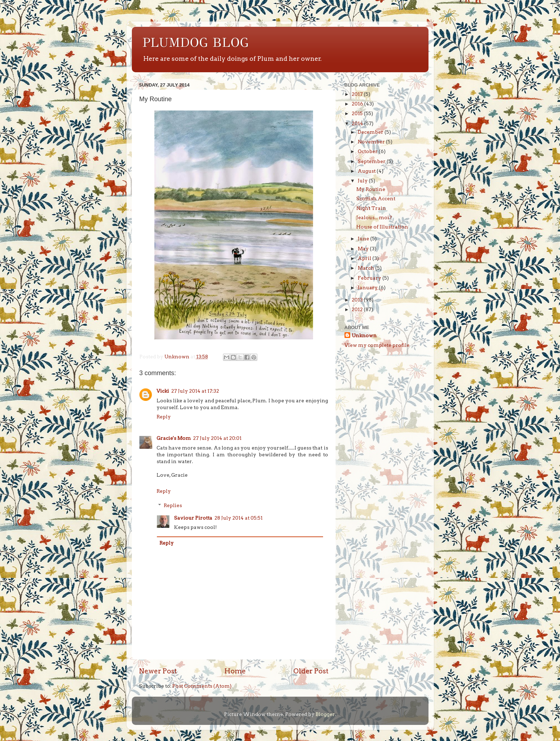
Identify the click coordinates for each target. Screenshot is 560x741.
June (364, 239)
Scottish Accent (376, 198)
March (366, 268)
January (368, 288)
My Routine (371, 189)
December (371, 132)
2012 (358, 309)
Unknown (364, 335)
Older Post (311, 671)
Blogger (325, 714)
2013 (358, 300)
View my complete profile (377, 345)
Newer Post (158, 671)
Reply (164, 417)
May (364, 249)
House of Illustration (382, 227)
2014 (358, 123)
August (367, 171)
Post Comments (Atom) (202, 686)
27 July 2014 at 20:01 (217, 438)
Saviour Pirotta (193, 518)
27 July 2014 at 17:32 (195, 391)
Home (235, 671)
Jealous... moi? (374, 217)
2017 (358, 94)
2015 (358, 113)
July (363, 181)
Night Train (371, 208)
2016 (358, 104)
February (370, 278)
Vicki (163, 391)
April (365, 258)
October (368, 151)
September (372, 161)
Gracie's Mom (174, 438)
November (372, 142)
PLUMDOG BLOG (196, 43)
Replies (173, 505)
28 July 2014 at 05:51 (239, 518)
